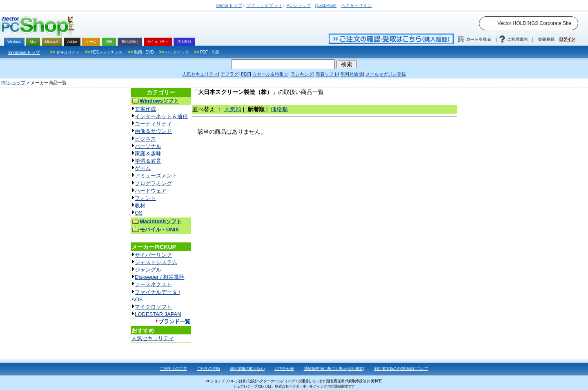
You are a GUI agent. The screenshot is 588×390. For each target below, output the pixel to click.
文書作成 (145, 109)
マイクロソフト (153, 307)
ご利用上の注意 (173, 369)
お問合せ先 (284, 369)
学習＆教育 (148, 161)
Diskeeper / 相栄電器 (159, 277)
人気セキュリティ (153, 338)
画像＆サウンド (153, 131)
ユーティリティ (153, 124)
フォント (145, 198)
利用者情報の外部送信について (401, 369)
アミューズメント (156, 176)
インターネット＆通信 (161, 116)
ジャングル (148, 270)
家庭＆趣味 (148, 154)
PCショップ (13, 83)
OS (139, 213)
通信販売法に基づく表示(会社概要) (334, 369)
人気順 (233, 109)
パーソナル (148, 146)
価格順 (279, 109)
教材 (140, 205)
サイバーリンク (153, 255)
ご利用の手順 (208, 369)
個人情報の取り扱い (247, 369)
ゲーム (143, 168)
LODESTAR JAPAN (158, 314)
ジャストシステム (156, 262)
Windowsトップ (24, 52)
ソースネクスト (153, 284)
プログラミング (153, 183)
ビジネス (145, 139)
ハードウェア (151, 191)
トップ (229, 5)
